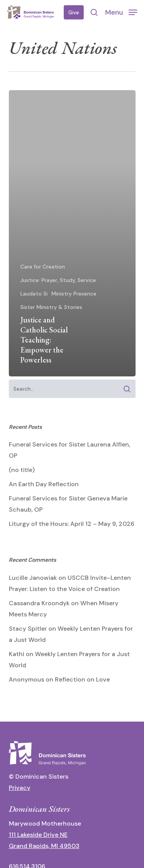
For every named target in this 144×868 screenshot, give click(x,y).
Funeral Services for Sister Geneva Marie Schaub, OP (68, 504)
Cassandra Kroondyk (39, 603)
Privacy (20, 788)
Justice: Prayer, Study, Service (58, 280)
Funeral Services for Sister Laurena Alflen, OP (70, 450)
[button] (121, 12)
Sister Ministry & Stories (51, 307)
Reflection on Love (82, 679)
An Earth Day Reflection (44, 484)
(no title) (22, 470)
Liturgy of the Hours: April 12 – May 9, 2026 (72, 524)
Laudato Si (34, 294)
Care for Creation (43, 267)
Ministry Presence (74, 294)
